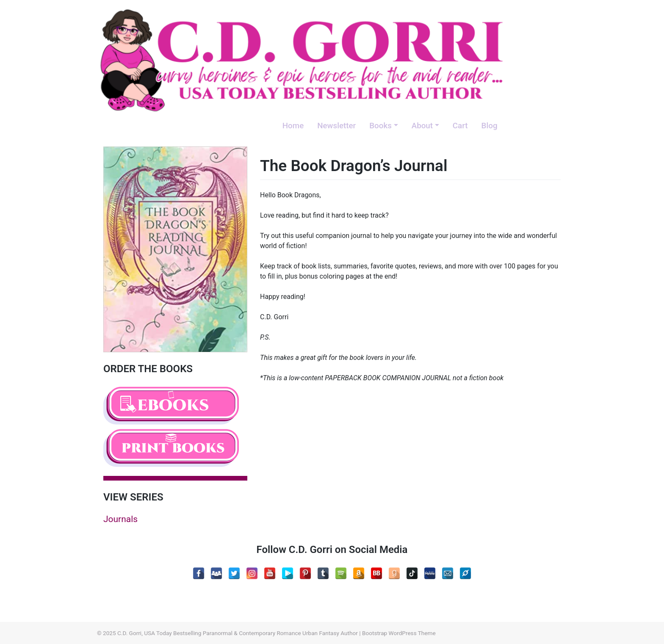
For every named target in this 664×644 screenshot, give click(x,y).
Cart (460, 126)
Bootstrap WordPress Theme (399, 633)
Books (380, 126)
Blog (490, 126)
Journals (120, 519)
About (422, 126)
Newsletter (336, 126)
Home (293, 126)
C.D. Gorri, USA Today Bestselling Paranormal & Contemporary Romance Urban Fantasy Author (238, 633)
